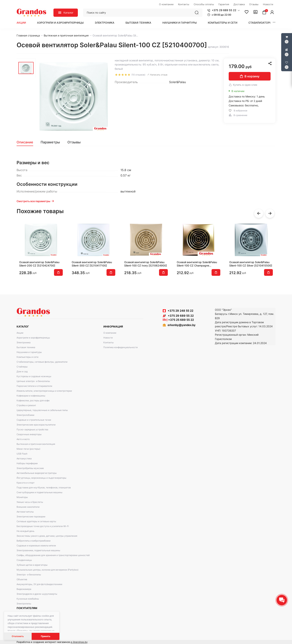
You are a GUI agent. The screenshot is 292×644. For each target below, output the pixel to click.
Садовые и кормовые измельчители (36, 546)
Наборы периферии (27, 463)
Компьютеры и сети (223, 23)
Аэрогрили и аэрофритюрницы (60, 23)
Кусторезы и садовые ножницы (34, 376)
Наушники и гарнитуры (180, 23)
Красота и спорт (26, 483)
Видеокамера (24, 589)
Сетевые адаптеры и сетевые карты (36, 521)
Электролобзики (25, 415)
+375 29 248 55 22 (180, 311)
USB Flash (22, 454)
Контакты (108, 342)
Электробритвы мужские (30, 468)
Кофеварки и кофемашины (31, 396)
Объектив (22, 579)
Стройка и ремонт (26, 405)
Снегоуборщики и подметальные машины (39, 492)
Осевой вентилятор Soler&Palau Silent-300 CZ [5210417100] (92, 264)
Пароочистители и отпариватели (34, 386)
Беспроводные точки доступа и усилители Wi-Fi (43, 526)
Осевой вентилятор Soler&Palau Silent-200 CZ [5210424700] (39, 264)
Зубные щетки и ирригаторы (32, 565)
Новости (108, 338)
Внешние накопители (28, 507)
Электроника (105, 23)
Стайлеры (22, 367)
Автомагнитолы (25, 512)
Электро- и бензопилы (29, 575)
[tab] (27, 142)
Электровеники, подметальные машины (38, 550)
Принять (46, 636)
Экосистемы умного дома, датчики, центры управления (47, 536)
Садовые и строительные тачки (34, 420)
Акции (21, 23)
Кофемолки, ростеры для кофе (33, 400)
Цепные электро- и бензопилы (33, 381)
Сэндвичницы (24, 560)
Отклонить (18, 636)
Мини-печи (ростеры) (28, 449)
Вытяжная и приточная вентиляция (36, 444)
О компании (110, 333)
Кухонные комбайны (28, 599)
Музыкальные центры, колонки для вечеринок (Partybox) (47, 570)
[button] (224, 10)
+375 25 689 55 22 (178, 320)
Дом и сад (22, 371)
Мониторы (22, 497)
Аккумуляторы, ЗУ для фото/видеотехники (39, 584)
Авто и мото (23, 439)
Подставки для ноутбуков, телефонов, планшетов (44, 488)
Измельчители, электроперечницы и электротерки (44, 391)
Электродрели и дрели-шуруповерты (37, 594)
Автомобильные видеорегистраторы (37, 473)
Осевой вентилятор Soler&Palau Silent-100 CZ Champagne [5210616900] (197, 264)
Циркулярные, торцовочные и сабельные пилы (42, 410)
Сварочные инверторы (29, 434)
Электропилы (24, 604)
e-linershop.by (79, 642)
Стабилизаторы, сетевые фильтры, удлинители (42, 362)
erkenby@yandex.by (182, 325)
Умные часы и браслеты (30, 502)
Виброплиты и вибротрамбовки (34, 541)
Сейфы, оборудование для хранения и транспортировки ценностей (53, 555)
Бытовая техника (138, 23)
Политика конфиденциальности (120, 347)
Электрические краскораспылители (36, 425)
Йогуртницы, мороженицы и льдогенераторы (41, 478)
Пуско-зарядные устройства (32, 429)
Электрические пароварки (31, 517)
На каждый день (26, 531)
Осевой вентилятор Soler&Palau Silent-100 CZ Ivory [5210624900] (146, 264)
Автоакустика (24, 458)
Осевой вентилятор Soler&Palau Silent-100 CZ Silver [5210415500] (251, 264)
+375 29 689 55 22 (178, 316)
